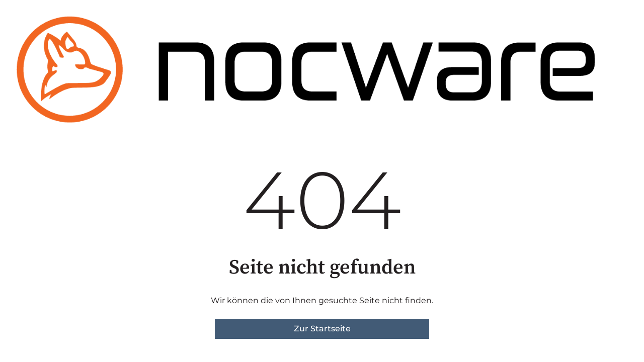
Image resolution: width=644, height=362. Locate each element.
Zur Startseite (322, 329)
